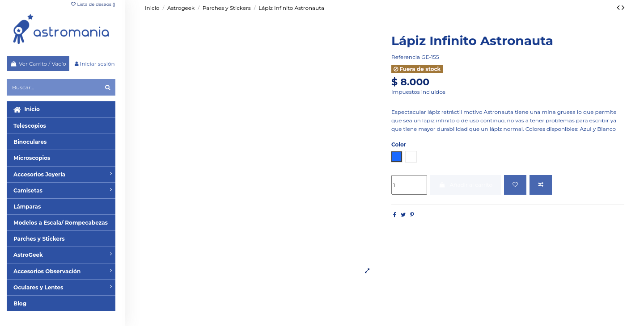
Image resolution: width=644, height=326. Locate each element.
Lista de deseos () (93, 4)
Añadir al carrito (466, 185)
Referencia (406, 57)
